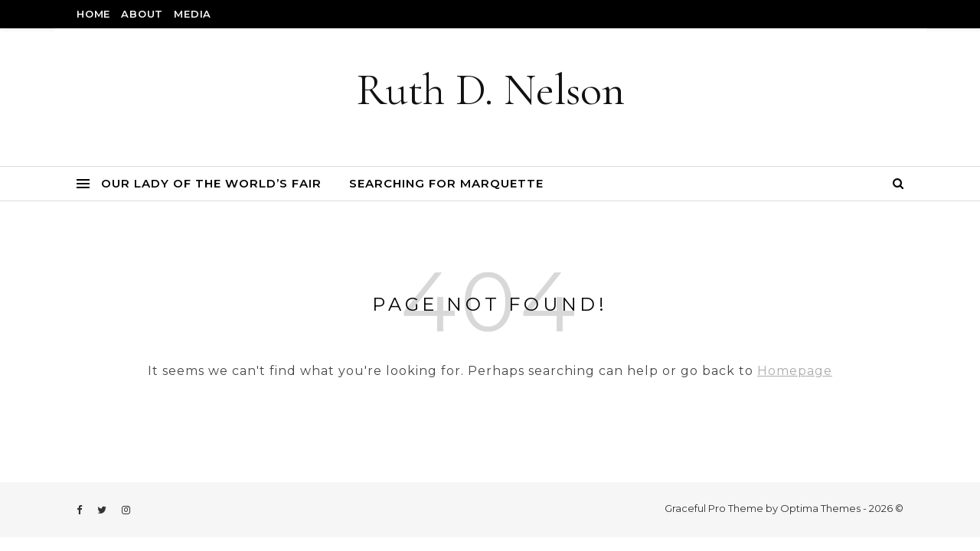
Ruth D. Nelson (490, 90)
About (142, 14)
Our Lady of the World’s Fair (211, 183)
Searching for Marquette (446, 183)
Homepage (795, 371)
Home (93, 14)
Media (193, 14)
